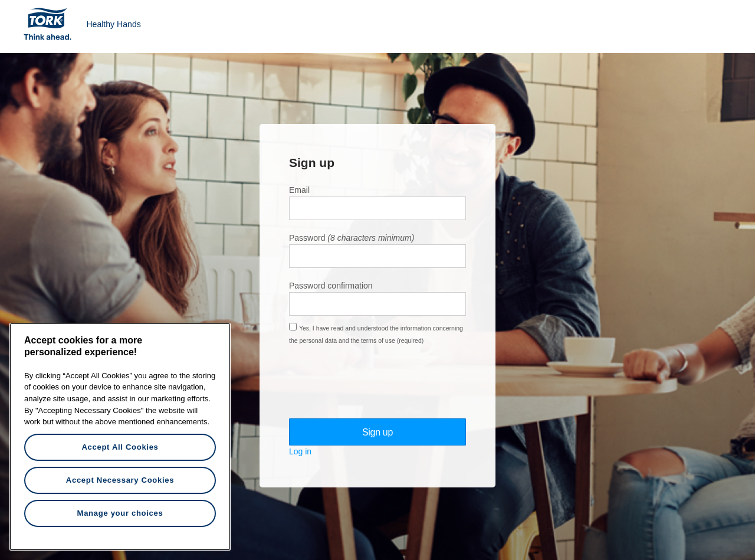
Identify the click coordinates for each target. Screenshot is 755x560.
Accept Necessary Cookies (120, 480)
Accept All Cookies (120, 447)
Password (307, 238)
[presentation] (379, 382)
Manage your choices (120, 513)
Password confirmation (331, 286)
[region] (120, 437)
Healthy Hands (113, 24)
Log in (300, 451)
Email (299, 190)
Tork (51, 24)
